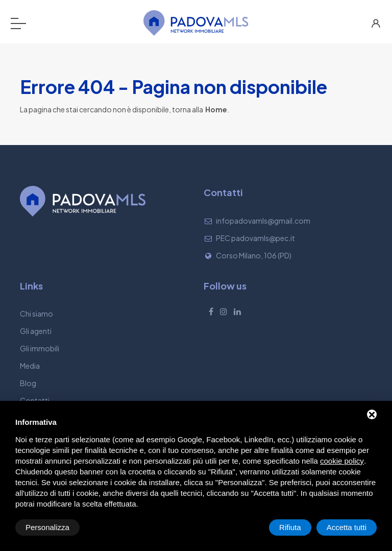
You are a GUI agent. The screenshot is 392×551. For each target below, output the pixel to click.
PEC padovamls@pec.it (255, 238)
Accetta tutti (347, 527)
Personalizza (47, 527)
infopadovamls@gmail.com (263, 221)
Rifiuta (290, 527)
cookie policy (342, 461)
